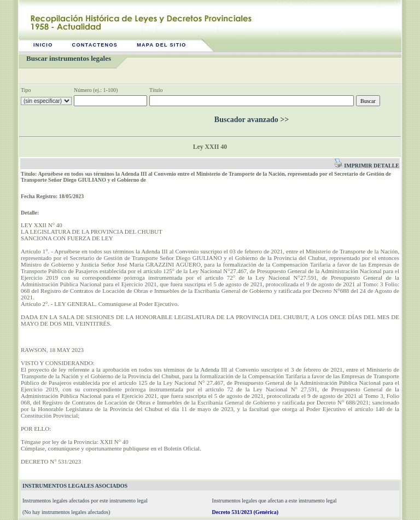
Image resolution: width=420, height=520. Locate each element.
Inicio (43, 45)
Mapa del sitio (162, 45)
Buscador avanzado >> (252, 120)
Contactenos (95, 45)
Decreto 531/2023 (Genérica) (245, 512)
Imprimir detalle (367, 166)
